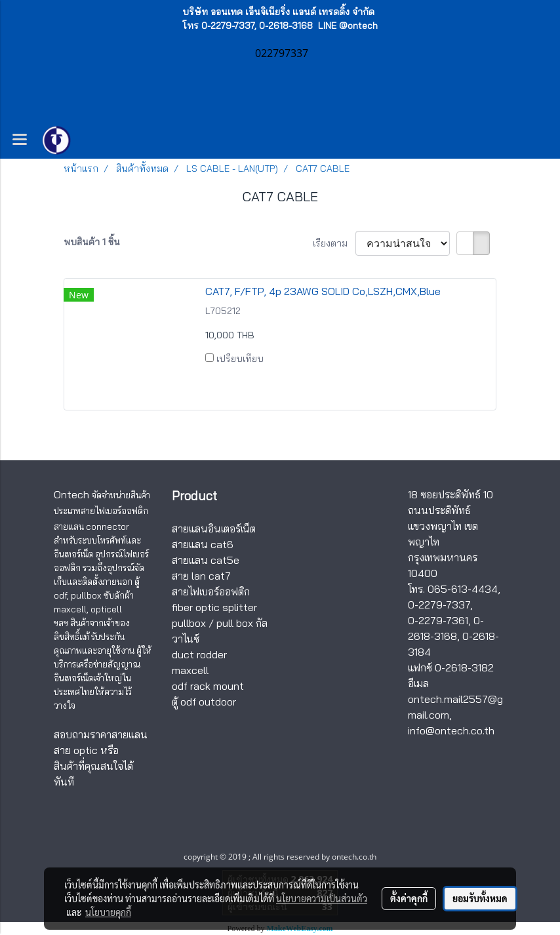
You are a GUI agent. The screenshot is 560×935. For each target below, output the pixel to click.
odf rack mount (208, 686)
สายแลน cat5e (206, 560)
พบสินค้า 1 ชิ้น (92, 242)
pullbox (189, 623)
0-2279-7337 (439, 605)
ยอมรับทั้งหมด (480, 898)
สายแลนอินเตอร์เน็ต (214, 528)
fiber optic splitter (214, 607)
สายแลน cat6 (203, 544)
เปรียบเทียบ (240, 359)
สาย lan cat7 (201, 576)
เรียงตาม (334, 243)
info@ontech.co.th (451, 730)
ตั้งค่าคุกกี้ (409, 898)
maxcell (190, 670)
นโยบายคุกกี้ (108, 912)
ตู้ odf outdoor (204, 702)
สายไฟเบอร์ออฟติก (211, 591)
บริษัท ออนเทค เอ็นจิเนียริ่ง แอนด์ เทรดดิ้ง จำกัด (278, 12)
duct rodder (199, 654)
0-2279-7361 (438, 620)
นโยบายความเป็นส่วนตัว (322, 898)
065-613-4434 (463, 589)
